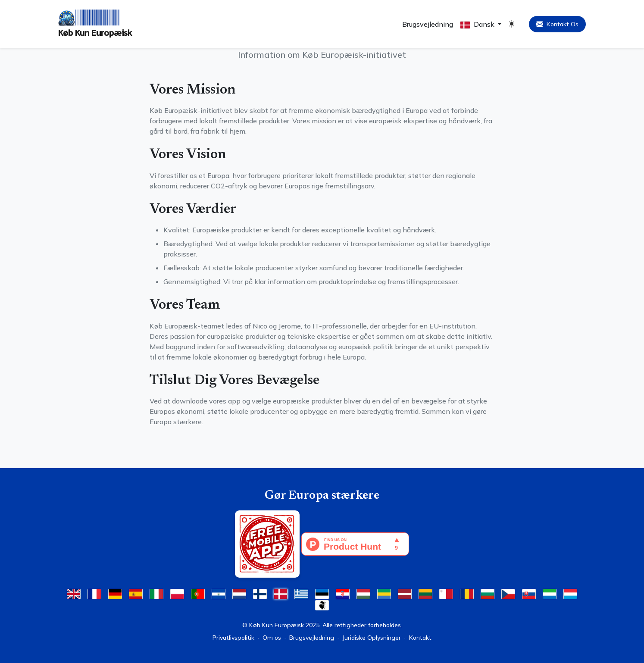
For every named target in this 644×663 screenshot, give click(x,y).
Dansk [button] (478, 24)
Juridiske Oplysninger (372, 638)
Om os (272, 638)
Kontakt (420, 638)
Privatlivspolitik (233, 638)
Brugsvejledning (428, 24)
